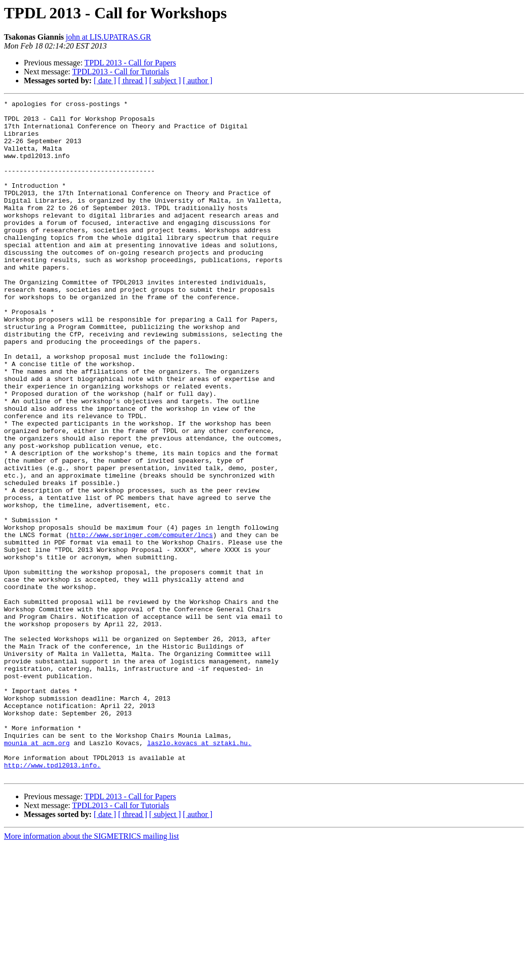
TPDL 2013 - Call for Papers (130, 63)
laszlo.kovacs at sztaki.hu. (200, 872)
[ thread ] (133, 81)
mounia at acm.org (37, 872)
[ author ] (198, 81)
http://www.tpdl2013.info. (52, 899)
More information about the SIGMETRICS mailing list (91, 971)
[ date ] (105, 81)
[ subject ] (165, 81)
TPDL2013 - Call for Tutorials (120, 72)
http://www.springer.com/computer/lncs (142, 622)
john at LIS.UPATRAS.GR (109, 37)
